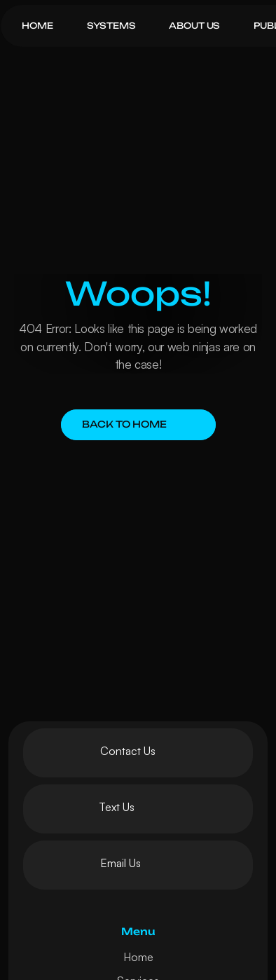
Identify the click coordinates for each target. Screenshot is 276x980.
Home (138, 957)
